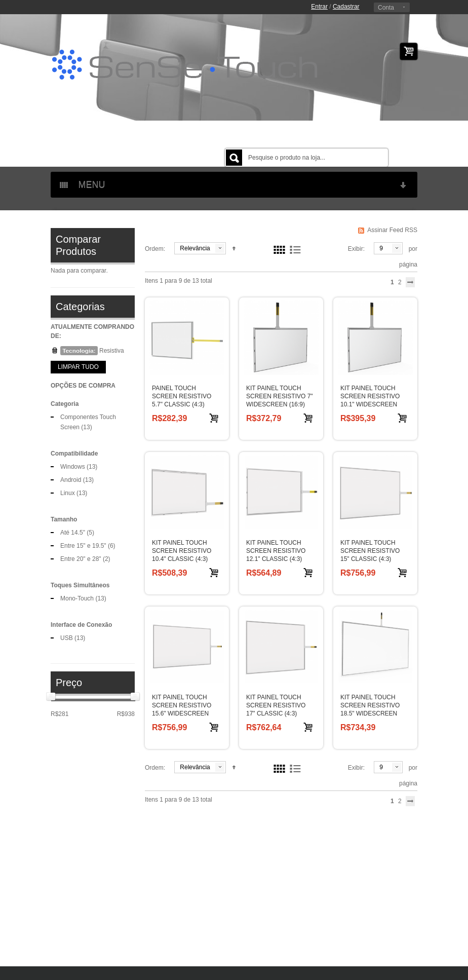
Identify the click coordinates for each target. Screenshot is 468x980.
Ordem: (155, 249)
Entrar (319, 7)
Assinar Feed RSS (392, 230)
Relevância (195, 248)
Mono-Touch (77, 598)
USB (67, 638)
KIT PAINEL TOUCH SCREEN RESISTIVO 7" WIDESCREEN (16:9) (280, 396)
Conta (386, 8)
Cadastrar (346, 7)
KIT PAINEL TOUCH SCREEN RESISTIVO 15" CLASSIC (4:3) (370, 551)
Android (71, 480)
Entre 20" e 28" (81, 559)
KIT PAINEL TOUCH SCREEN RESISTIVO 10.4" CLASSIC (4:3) (182, 551)
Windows (73, 467)
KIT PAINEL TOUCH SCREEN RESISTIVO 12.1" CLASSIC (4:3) (276, 551)
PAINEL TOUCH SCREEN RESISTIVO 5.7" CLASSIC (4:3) (182, 396)
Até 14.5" (73, 533)
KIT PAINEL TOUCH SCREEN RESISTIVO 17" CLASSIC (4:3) (276, 705)
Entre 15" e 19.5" (83, 546)
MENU (233, 185)
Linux (68, 493)
